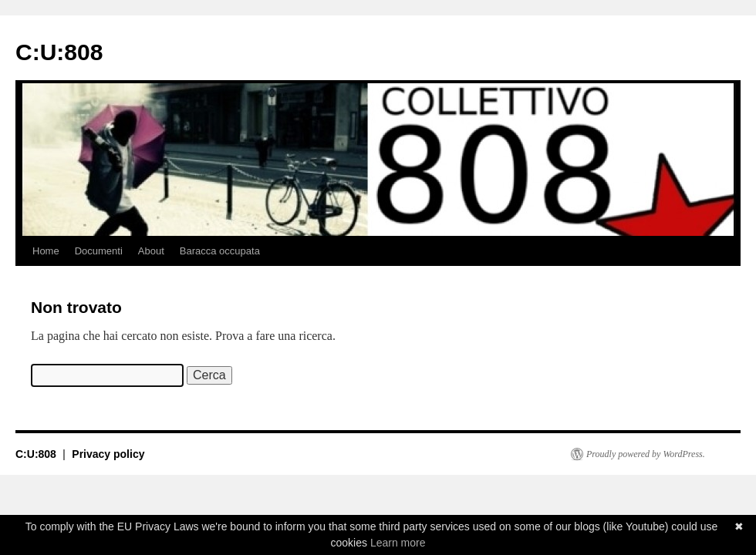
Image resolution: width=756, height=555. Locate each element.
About (151, 251)
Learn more (398, 543)
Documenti (99, 251)
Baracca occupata (220, 251)
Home (46, 251)
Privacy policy (108, 454)
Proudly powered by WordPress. (646, 454)
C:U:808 (59, 52)
